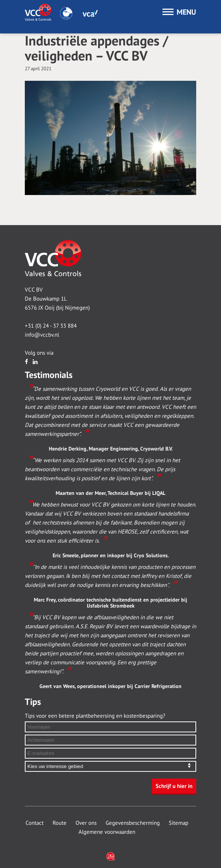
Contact (35, 823)
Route (60, 823)
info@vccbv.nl (42, 335)
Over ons (86, 823)
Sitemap (179, 823)
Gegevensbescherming (133, 823)
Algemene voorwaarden (107, 832)
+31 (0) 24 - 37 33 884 (51, 326)
